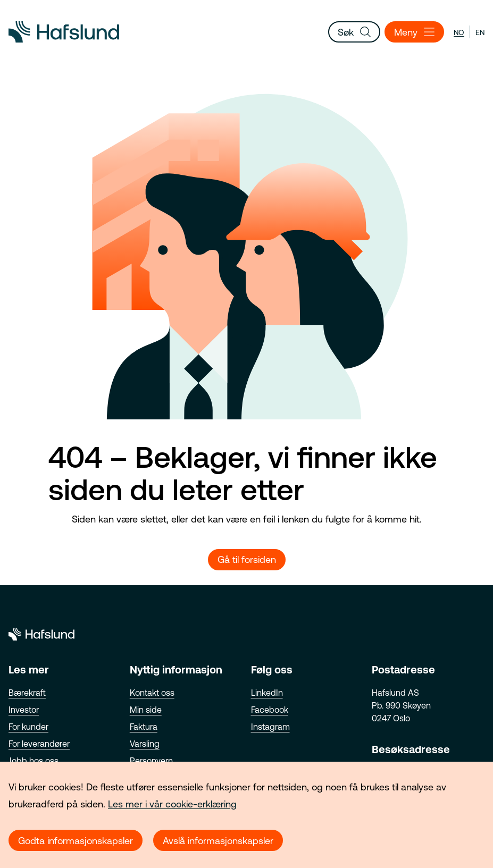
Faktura (144, 727)
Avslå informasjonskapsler (218, 841)
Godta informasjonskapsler (76, 841)
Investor (24, 710)
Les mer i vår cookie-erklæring (172, 804)
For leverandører (39, 744)
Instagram (270, 727)
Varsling (145, 744)
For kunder (28, 727)
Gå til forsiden (247, 559)
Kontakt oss (152, 693)
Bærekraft (27, 693)
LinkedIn (267, 693)
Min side (146, 710)
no (459, 32)
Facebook (270, 710)
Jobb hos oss (34, 761)
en (480, 32)
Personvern (151, 761)
